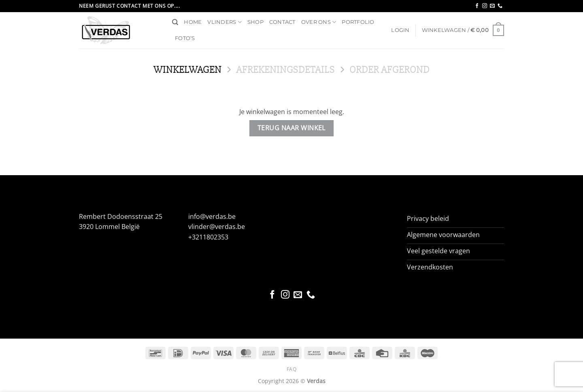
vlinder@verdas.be (217, 227)
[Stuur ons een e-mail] (492, 6)
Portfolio (358, 22)
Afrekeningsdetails (285, 70)
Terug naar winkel (291, 128)
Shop (255, 22)
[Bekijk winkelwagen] (463, 30)
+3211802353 (208, 237)
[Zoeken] (175, 22)
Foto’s (185, 38)
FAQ (292, 369)
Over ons (319, 22)
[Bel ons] (500, 6)
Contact (282, 22)
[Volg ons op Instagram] (485, 6)
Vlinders (224, 22)
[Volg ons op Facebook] (477, 6)
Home (193, 22)
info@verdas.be (212, 216)
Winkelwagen (187, 70)
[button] (400, 30)
